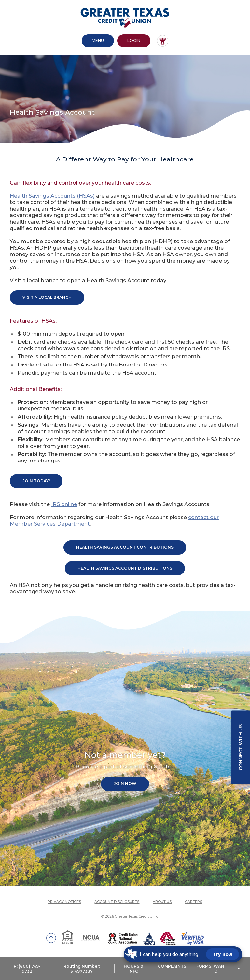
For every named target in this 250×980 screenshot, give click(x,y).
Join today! (36, 481)
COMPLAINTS (172, 966)
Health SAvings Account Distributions (125, 568)
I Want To (219, 969)
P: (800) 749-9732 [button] (27, 969)
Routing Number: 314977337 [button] (82, 969)
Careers (194, 902)
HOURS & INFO (133, 969)
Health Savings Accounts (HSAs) (52, 196)
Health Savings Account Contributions (125, 547)
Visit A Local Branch (47, 297)
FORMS (204, 966)
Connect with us (241, 747)
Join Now (125, 784)
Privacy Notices (64, 902)
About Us (162, 902)
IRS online (64, 504)
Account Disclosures (117, 902)
